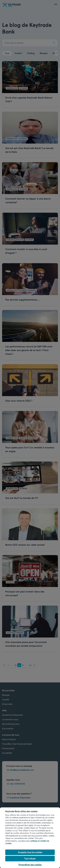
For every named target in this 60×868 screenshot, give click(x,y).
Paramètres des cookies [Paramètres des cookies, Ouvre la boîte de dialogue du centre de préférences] (30, 865)
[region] (30, 838)
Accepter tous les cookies (30, 852)
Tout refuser (30, 858)
